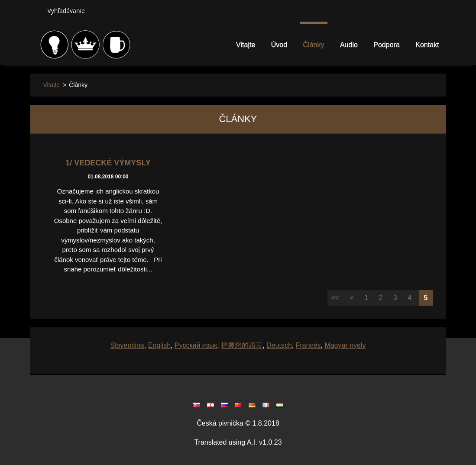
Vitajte (246, 45)
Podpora (387, 45)
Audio (349, 45)
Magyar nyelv (345, 345)
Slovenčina (127, 345)
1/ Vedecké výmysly (108, 163)
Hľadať (36, 10)
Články (314, 45)
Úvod (279, 45)
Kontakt (427, 45)
